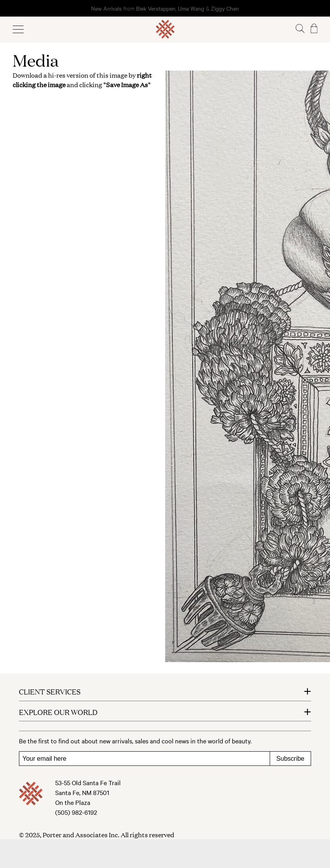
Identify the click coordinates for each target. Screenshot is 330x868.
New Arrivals (106, 8)
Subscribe (290, 759)
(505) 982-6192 (76, 812)
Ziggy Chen (225, 8)
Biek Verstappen (156, 8)
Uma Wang (192, 8)
